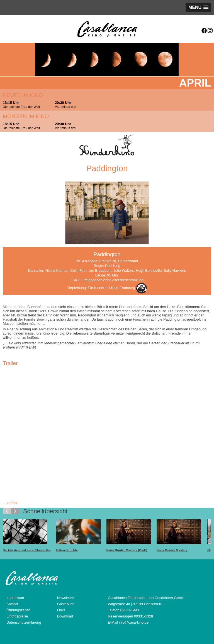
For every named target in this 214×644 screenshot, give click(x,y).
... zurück (10, 503)
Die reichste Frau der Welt (21, 107)
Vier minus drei (66, 107)
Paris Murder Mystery (172, 550)
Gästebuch (66, 604)
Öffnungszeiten (18, 610)
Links (61, 610)
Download (65, 616)
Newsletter (65, 598)
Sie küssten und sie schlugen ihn (27, 550)
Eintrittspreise (17, 616)
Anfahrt (12, 604)
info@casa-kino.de (134, 622)
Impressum (15, 598)
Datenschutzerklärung (24, 622)
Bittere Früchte (67, 550)
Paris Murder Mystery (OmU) (127, 550)
